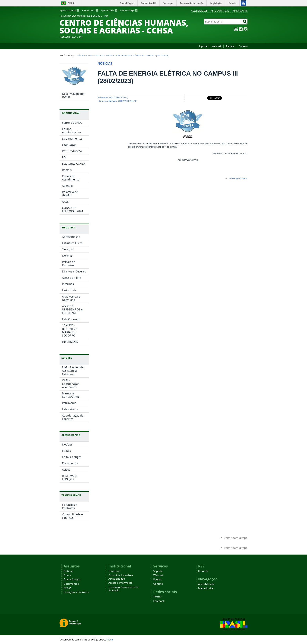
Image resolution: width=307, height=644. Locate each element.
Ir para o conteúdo (70, 10)
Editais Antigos (72, 580)
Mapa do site (240, 11)
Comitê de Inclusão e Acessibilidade (121, 577)
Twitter (157, 597)
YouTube (236, 29)
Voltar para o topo (238, 178)
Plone (110, 639)
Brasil (72, 3)
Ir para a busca (109, 10)
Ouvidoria (114, 571)
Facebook (241, 29)
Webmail (217, 46)
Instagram (246, 29)
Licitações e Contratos (76, 592)
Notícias (68, 571)
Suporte (203, 46)
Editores (99, 56)
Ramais (230, 46)
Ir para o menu (90, 10)
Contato (243, 46)
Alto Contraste (220, 11)
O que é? (203, 571)
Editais (67, 575)
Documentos (71, 584)
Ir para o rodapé (129, 10)
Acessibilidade (199, 11)
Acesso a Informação (121, 583)
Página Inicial (85, 56)
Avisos (109, 56)
